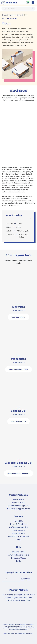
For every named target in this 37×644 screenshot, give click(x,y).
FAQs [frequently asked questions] (18, 561)
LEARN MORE (17, 311)
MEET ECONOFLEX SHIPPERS (18, 473)
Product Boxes (19, 503)
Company (18, 516)
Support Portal (19, 552)
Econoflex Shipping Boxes (19, 509)
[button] (33, 9)
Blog (18, 540)
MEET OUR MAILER (18, 317)
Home (4, 15)
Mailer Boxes (19, 500)
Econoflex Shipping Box (18, 463)
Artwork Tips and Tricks (19, 555)
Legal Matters (19, 530)
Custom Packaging (18, 495)
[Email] (11, 579)
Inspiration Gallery (15, 15)
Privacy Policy (19, 533)
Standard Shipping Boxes (19, 506)
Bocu (26, 15)
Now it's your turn (18, 255)
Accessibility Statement (19, 536)
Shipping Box (19, 411)
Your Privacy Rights (28, 625)
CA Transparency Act (18, 527)
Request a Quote (18, 558)
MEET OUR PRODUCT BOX (18, 369)
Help (18, 547)
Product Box (19, 359)
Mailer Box (19, 307)
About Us (18, 521)
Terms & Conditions (18, 524)
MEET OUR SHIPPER (18, 421)
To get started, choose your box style (18, 262)
